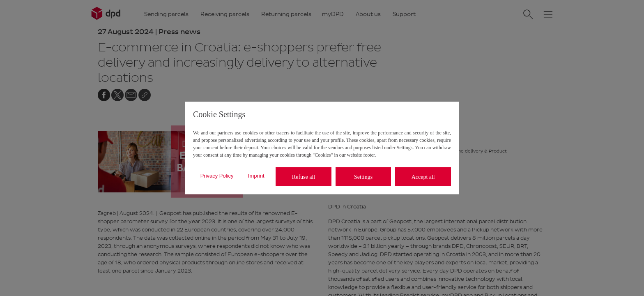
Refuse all (304, 177)
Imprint (256, 175)
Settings (363, 177)
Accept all (423, 177)
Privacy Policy (217, 175)
